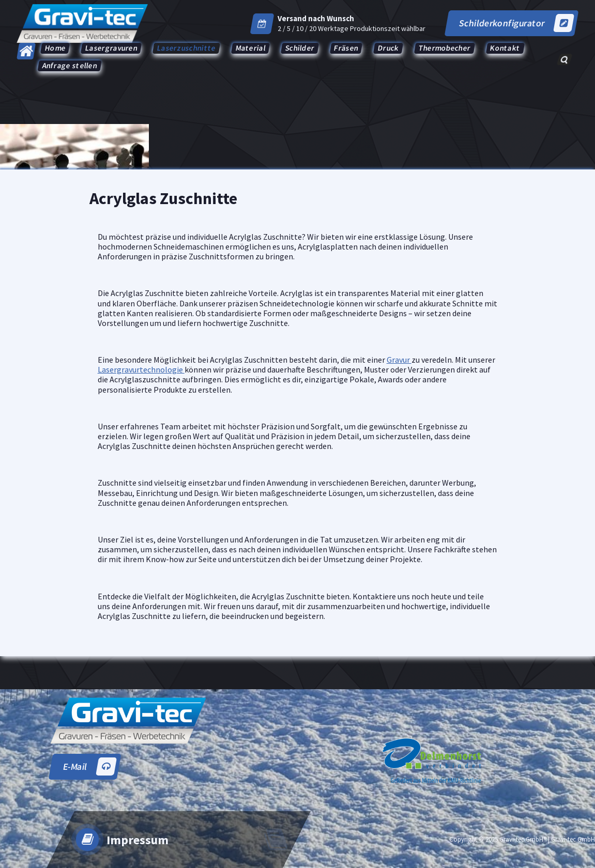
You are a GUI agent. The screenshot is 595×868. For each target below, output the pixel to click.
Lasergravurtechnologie (141, 369)
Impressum (138, 840)
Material (250, 48)
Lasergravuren (112, 48)
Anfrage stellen (70, 65)
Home (55, 48)
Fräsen (346, 48)
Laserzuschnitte (186, 48)
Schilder (300, 48)
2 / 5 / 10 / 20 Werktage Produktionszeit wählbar (352, 28)
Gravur (399, 360)
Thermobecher (445, 48)
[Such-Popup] (564, 59)
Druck (389, 48)
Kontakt (505, 48)
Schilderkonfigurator (516, 23)
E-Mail (89, 766)
